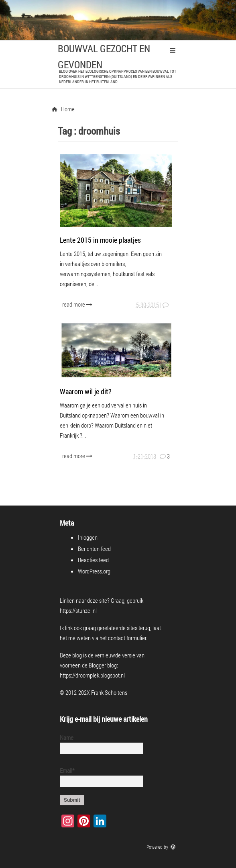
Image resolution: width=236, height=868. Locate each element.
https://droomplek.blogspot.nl (92, 675)
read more (78, 304)
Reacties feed (93, 560)
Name (98, 744)
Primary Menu (173, 50)
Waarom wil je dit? (86, 391)
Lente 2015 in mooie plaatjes (100, 240)
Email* (98, 777)
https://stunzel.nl (78, 610)
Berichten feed (94, 549)
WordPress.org (94, 571)
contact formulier (127, 638)
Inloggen (88, 537)
